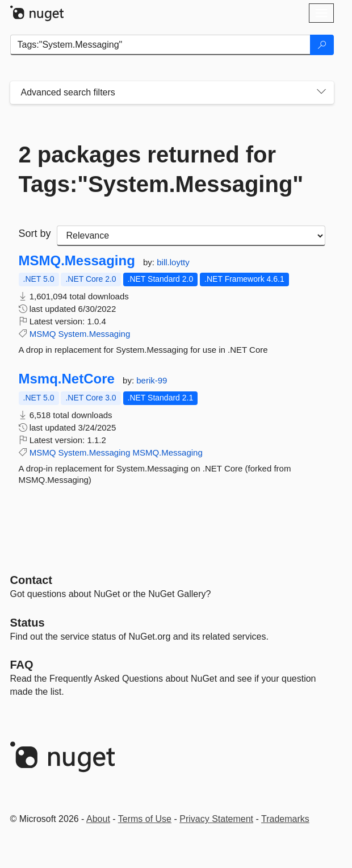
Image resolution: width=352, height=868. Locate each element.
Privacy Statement (216, 819)
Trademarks (285, 819)
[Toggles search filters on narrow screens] (321, 93)
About (98, 819)
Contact (31, 580)
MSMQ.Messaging (77, 261)
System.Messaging (95, 334)
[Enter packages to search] (160, 45)
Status (28, 623)
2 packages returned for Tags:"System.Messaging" (161, 169)
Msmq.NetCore (67, 379)
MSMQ (43, 334)
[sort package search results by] (191, 236)
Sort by (35, 233)
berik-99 (152, 380)
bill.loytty (173, 262)
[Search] (322, 45)
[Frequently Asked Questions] (22, 665)
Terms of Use (145, 819)
